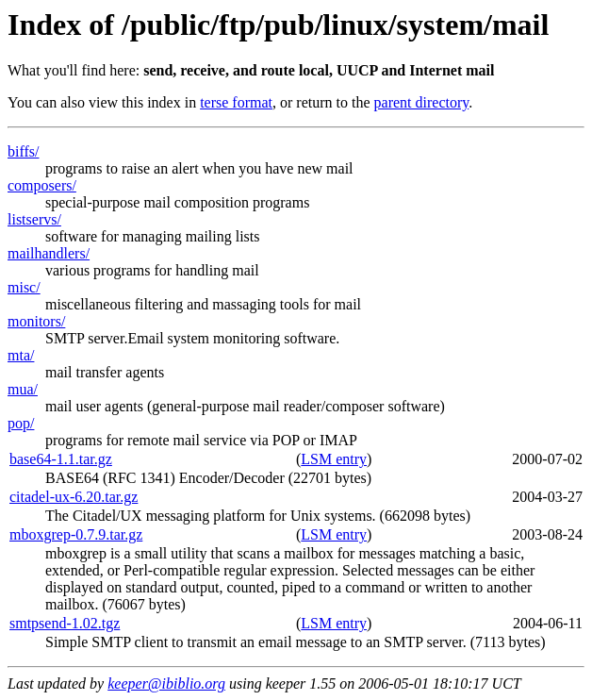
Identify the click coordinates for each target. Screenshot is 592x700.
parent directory (422, 102)
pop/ (21, 423)
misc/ (24, 287)
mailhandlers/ (49, 253)
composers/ (42, 185)
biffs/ (23, 151)
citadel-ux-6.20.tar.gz (74, 497)
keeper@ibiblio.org (166, 683)
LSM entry (334, 459)
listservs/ (34, 219)
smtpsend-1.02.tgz (65, 623)
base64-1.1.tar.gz (61, 459)
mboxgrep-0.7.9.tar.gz (76, 534)
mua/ (23, 389)
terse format (236, 102)
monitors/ (36, 321)
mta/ (21, 355)
